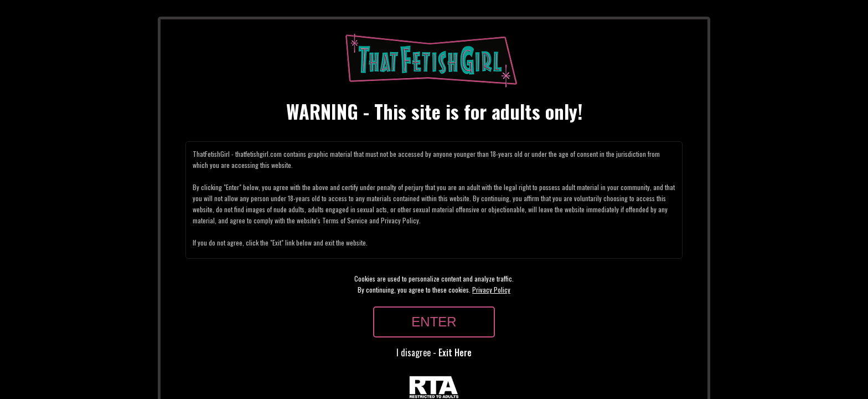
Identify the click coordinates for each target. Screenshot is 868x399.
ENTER (434, 322)
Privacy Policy (491, 290)
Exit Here (455, 352)
